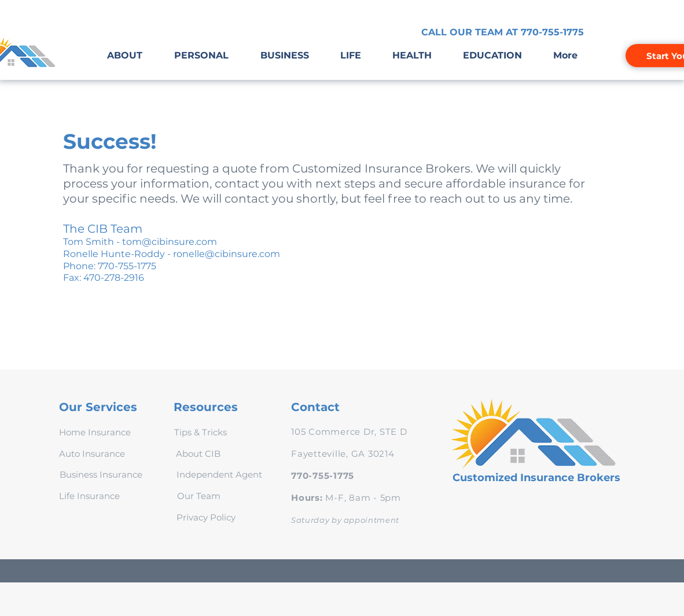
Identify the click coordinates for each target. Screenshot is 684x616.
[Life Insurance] (89, 496)
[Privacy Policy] (206, 517)
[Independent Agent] (219, 474)
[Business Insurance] (101, 474)
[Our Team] (199, 496)
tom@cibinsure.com (170, 242)
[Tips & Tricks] (201, 432)
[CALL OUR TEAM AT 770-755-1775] (503, 32)
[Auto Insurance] (92, 453)
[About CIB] (198, 453)
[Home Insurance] (95, 432)
